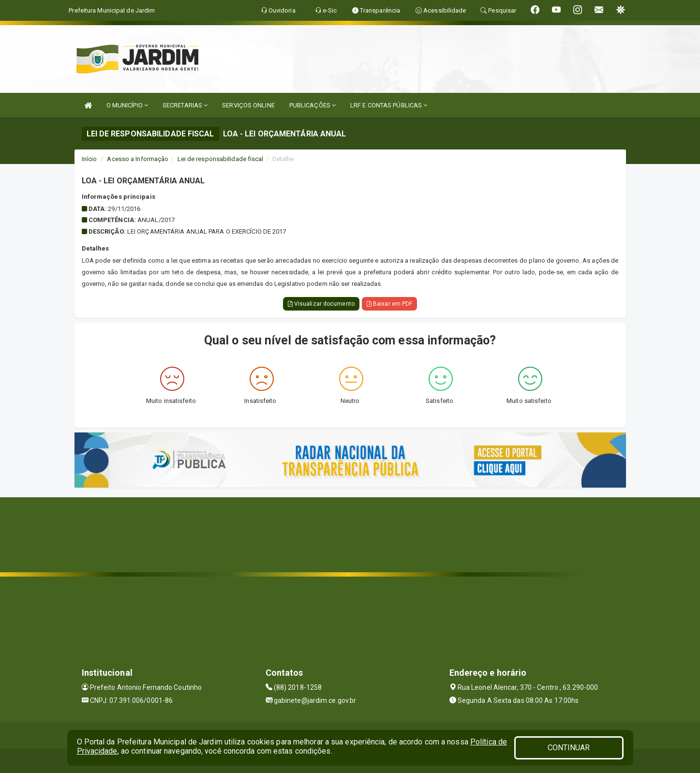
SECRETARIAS (185, 105)
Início (89, 159)
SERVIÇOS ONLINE (248, 105)
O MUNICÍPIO (127, 105)
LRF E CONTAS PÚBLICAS (389, 105)
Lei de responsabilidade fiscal (221, 159)
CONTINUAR (569, 748)
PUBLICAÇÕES (313, 105)
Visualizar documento (321, 304)
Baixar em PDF (390, 304)
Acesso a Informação (138, 159)
